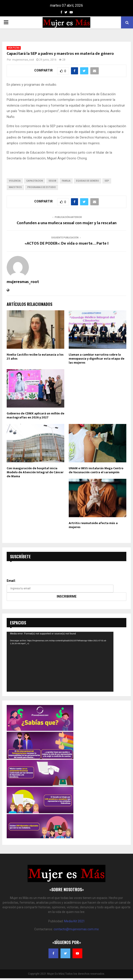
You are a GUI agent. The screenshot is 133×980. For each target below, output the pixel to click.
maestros (15, 187)
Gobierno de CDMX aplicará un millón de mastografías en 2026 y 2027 (35, 415)
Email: (11, 581)
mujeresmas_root (23, 60)
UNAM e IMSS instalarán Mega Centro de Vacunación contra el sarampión (96, 470)
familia (66, 181)
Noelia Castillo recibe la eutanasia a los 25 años (35, 357)
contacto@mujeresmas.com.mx (76, 929)
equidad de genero (88, 181)
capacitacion (35, 181)
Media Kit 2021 (74, 921)
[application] (60, 662)
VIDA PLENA (14, 48)
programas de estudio (42, 187)
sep (107, 181)
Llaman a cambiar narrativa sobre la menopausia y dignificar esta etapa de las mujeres (97, 359)
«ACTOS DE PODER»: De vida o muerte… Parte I (67, 244)
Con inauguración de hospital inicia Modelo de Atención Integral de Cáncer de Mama (35, 472)
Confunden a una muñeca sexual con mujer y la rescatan (67, 223)
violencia (15, 181)
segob (52, 181)
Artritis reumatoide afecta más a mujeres (93, 525)
